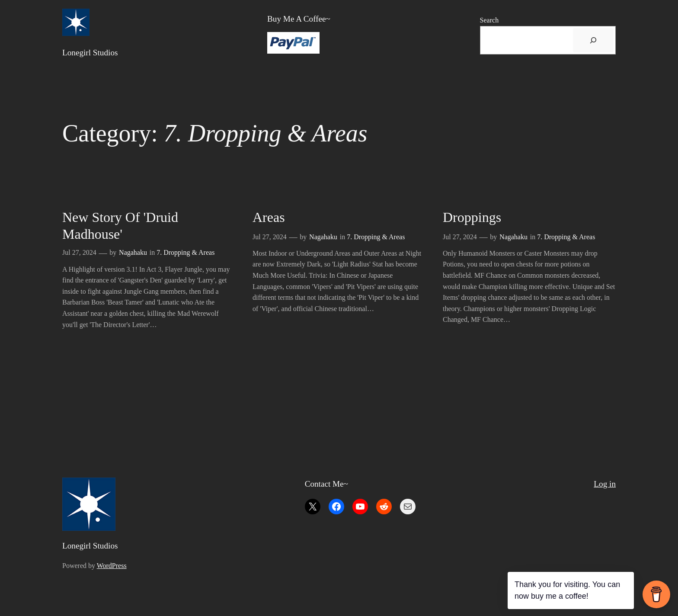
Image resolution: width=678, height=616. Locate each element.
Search (489, 20)
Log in (605, 484)
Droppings (472, 217)
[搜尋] (593, 40)
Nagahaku (133, 252)
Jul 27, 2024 (79, 252)
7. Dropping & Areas (185, 252)
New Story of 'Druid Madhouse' (120, 225)
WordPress (112, 566)
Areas (269, 217)
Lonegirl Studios (90, 53)
